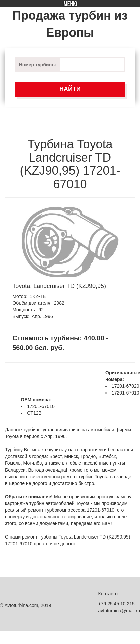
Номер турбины (37, 65)
